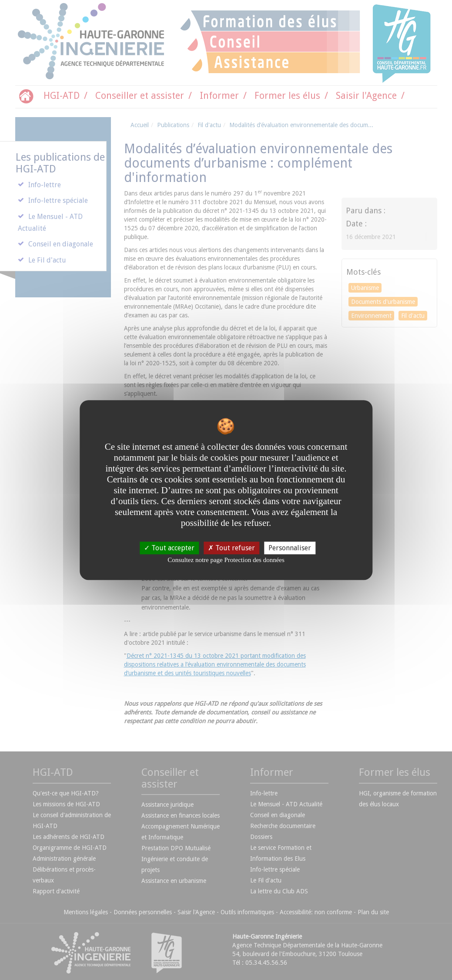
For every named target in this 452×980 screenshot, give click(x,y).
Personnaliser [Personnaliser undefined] (290, 548)
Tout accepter (169, 548)
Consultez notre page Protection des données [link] (226, 560)
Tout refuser (231, 548)
